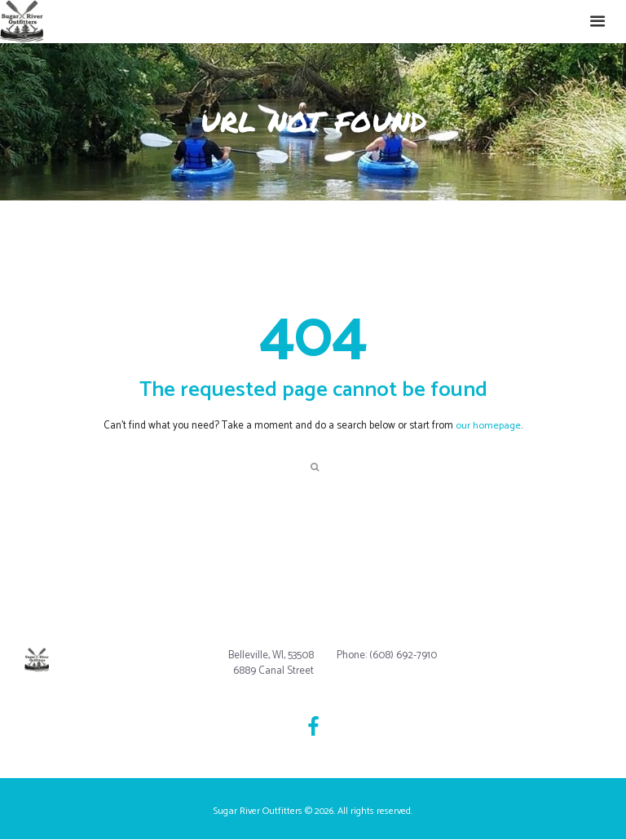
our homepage (488, 426)
